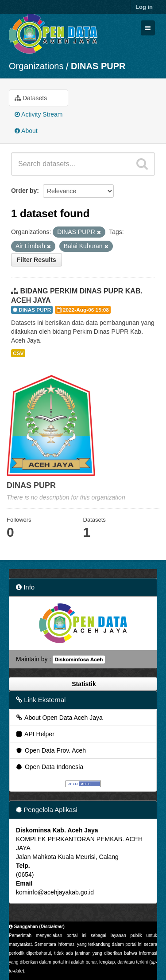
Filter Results (37, 260)
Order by (24, 191)
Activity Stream (39, 114)
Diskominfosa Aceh (79, 660)
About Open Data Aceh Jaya (59, 718)
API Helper (35, 734)
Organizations (36, 66)
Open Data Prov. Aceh (50, 750)
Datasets (31, 98)
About (26, 131)
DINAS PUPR (98, 66)
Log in (144, 7)
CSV (18, 353)
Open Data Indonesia (49, 767)
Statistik (83, 684)
